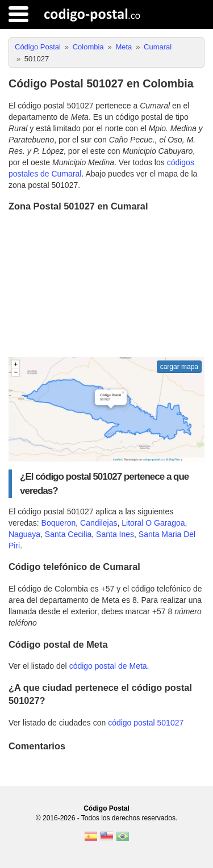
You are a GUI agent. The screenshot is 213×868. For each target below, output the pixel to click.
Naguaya (24, 534)
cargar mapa (179, 367)
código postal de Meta (108, 666)
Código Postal (106, 808)
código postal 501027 (146, 723)
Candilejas (99, 523)
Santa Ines (115, 534)
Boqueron (59, 523)
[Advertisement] (106, 286)
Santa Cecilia (68, 534)
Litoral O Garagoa (153, 523)
